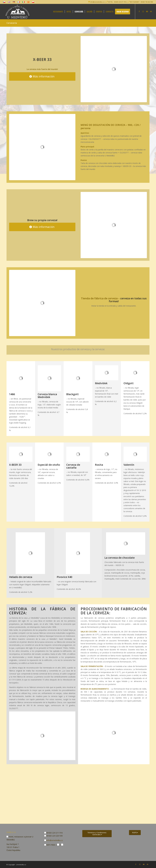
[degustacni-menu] (42, 147)
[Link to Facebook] (139, 11)
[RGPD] (135, 833)
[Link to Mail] (151, 11)
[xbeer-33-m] (114, 69)
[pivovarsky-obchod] (42, 303)
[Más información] (42, 76)
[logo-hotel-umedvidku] (17, 12)
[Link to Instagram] (143, 11)
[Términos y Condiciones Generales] (97, 834)
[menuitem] (5, 2)
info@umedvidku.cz (97, 2)
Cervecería (12, 23)
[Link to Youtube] (147, 11)
